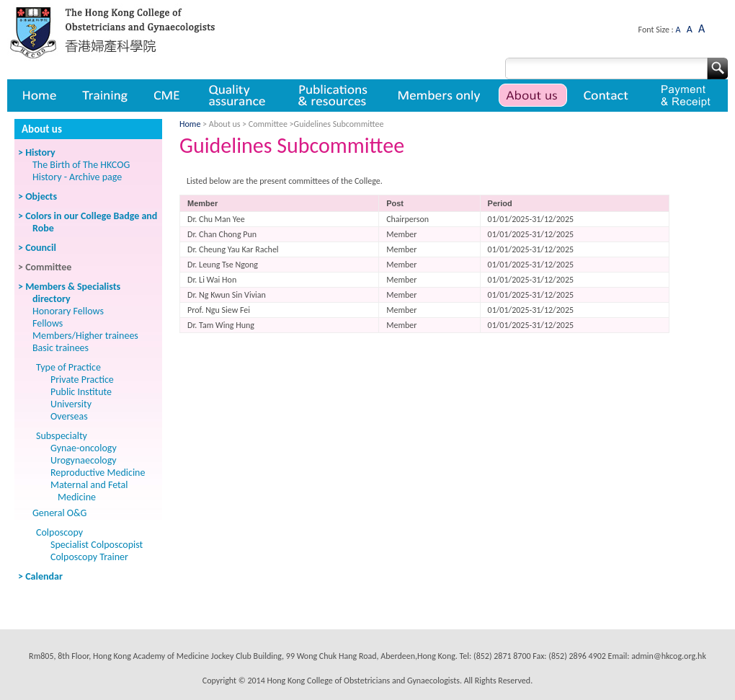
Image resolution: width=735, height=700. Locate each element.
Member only (439, 96)
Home (38, 96)
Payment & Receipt (686, 96)
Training (104, 96)
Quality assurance (238, 96)
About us (533, 96)
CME (167, 96)
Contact (608, 96)
